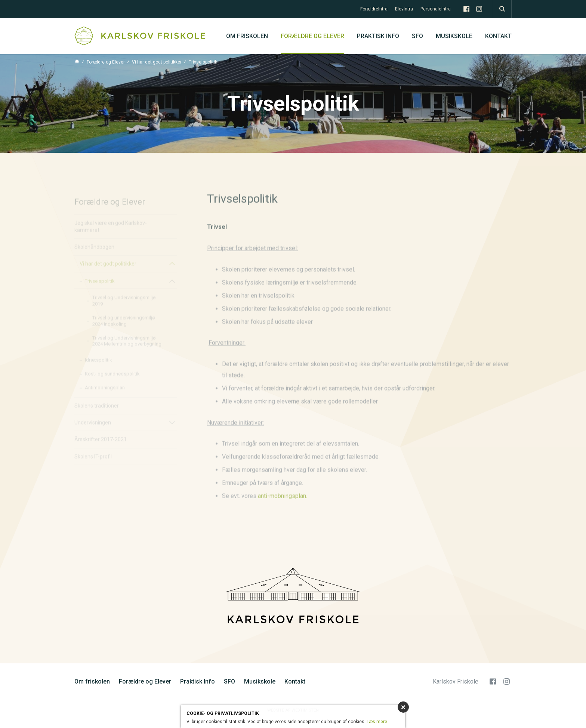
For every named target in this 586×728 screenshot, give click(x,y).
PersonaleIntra (436, 9)
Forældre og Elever (312, 36)
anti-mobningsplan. (283, 511)
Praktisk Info (378, 36)
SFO (417, 36)
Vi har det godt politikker (157, 62)
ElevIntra (404, 9)
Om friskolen (247, 36)
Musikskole (454, 36)
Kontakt (498, 36)
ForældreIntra (374, 9)
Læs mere (377, 722)
